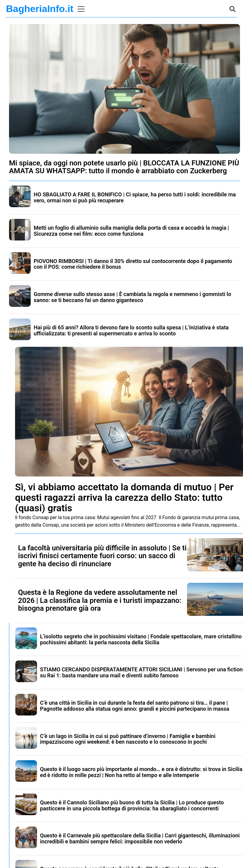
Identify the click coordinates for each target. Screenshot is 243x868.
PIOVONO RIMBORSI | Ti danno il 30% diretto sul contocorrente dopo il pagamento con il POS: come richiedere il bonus (133, 264)
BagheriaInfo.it (40, 9)
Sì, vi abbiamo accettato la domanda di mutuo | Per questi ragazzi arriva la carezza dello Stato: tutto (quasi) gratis (124, 498)
